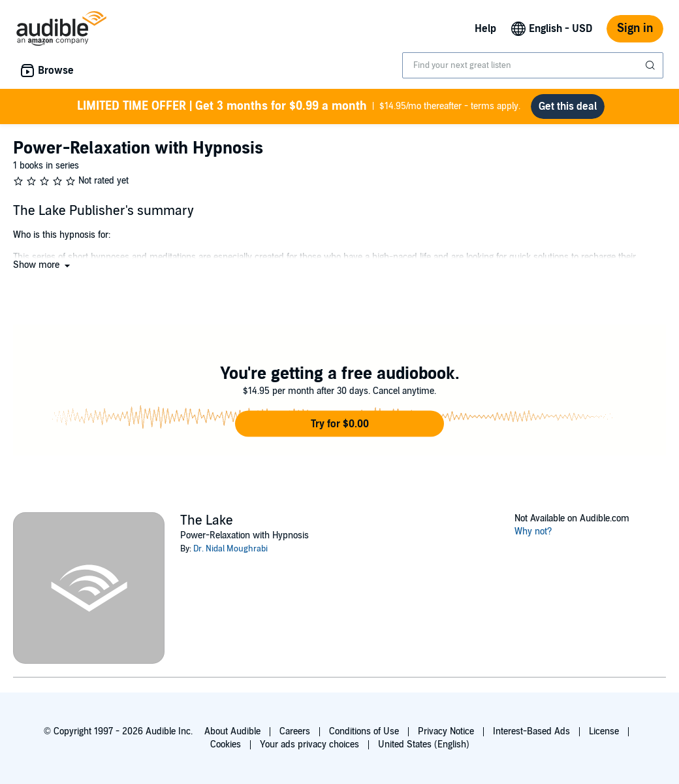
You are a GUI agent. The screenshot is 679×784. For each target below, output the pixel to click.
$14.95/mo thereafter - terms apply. (299, 106)
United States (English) (424, 744)
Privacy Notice (446, 731)
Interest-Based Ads (531, 731)
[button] (43, 265)
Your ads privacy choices (309, 744)
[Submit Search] (652, 65)
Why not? (533, 531)
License (604, 731)
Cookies (226, 744)
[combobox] (533, 65)
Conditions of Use (364, 731)
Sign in (635, 28)
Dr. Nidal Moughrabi (230, 549)
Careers (295, 731)
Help (485, 29)
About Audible (232, 731)
